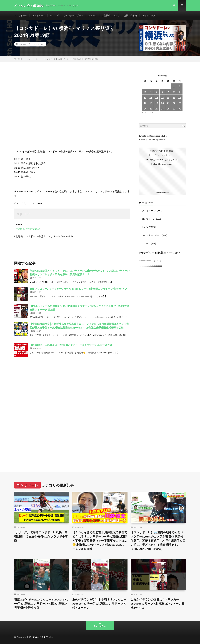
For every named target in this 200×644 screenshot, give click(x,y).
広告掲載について (110, 16)
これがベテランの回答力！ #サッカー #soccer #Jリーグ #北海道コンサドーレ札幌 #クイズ (158, 603)
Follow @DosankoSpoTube (152, 140)
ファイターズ (39, 16)
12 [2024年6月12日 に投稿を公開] (157, 98)
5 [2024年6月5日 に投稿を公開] (157, 92)
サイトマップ (149, 16)
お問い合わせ (131, 16)
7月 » (151, 113)
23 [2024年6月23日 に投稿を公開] (180, 103)
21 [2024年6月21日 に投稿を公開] (168, 103)
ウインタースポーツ (73, 16)
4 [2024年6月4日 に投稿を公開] (151, 92)
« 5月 (144, 113)
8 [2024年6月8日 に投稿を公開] (174, 92)
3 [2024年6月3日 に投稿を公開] (145, 92)
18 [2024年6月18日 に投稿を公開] (151, 103)
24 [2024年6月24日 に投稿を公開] (145, 109)
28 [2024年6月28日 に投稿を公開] (168, 109)
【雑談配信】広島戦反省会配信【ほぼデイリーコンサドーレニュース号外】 (72, 345)
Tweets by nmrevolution (27, 229)
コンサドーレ (21, 16)
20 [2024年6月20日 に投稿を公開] (162, 103)
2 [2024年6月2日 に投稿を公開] (180, 86)
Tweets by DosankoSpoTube (153, 136)
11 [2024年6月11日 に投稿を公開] (151, 98)
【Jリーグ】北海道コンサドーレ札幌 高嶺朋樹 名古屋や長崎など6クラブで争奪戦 (41, 536)
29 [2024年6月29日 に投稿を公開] (174, 109)
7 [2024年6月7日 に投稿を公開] (168, 92)
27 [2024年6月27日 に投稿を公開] (162, 109)
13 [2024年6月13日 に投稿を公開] (162, 98)
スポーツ (92, 16)
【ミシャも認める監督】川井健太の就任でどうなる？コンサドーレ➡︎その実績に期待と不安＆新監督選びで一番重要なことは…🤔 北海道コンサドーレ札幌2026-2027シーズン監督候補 (100, 540)
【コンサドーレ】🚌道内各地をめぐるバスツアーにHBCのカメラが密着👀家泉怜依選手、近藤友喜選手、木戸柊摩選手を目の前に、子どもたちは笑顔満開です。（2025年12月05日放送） (158, 540)
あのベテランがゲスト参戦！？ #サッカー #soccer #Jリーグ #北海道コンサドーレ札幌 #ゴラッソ (99, 603)
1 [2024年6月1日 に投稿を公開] (174, 86)
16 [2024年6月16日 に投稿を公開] (180, 98)
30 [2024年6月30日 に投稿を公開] (180, 109)
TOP (28, 214)
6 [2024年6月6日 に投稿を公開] (162, 92)
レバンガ (54, 16)
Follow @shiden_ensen (162, 164)
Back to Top (100, 626)
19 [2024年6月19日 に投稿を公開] (157, 103)
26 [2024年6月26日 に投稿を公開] (157, 109)
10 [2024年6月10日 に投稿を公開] (145, 98)
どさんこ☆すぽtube (43, 637)
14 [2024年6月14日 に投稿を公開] (168, 98)
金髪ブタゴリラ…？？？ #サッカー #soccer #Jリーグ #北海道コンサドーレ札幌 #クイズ (79, 289)
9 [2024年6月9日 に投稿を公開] (180, 92)
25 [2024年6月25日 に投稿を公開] (151, 109)
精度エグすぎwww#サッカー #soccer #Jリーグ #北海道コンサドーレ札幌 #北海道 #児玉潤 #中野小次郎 (42, 603)
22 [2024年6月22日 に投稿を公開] (174, 103)
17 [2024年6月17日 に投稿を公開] (145, 103)
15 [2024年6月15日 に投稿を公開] (174, 98)
